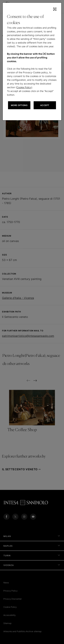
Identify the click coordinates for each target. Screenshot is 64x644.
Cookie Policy (24, 87)
